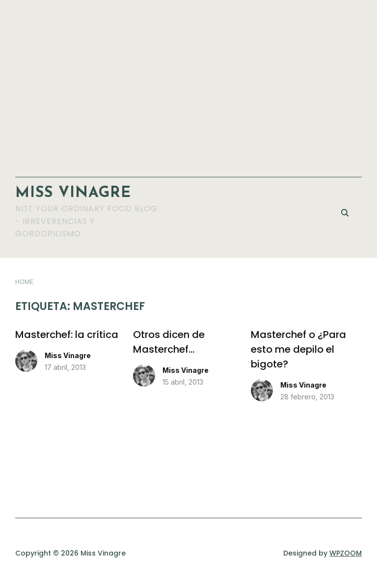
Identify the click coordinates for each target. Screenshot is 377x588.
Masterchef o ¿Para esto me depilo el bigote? (298, 349)
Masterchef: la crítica (67, 335)
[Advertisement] (189, 84)
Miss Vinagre (73, 193)
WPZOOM (346, 553)
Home (24, 281)
